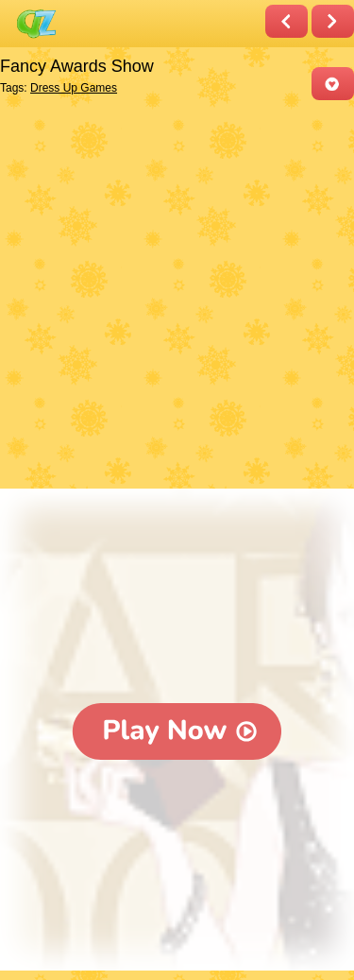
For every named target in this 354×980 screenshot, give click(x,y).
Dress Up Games (74, 88)
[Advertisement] (177, 296)
